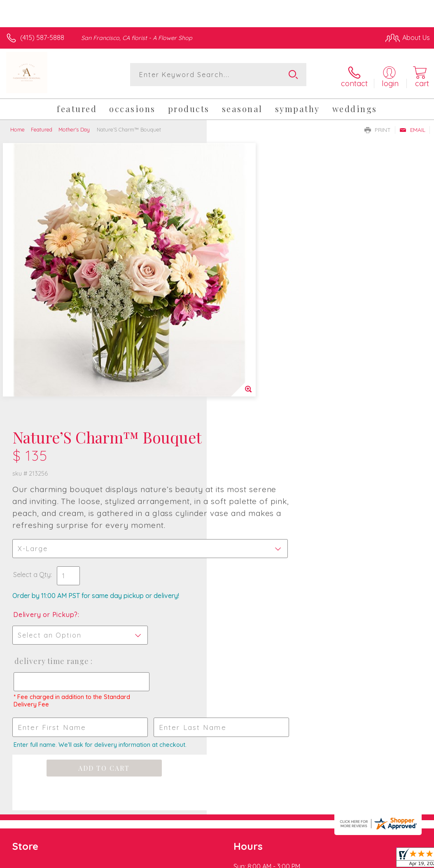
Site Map (400, 773)
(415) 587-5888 (42, 38)
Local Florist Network (349, 773)
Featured (42, 127)
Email (412, 127)
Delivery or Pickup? (252, 338)
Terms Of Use (241, 773)
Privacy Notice (290, 773)
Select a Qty (239, 298)
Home (17, 127)
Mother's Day (74, 127)
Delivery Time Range (258, 384)
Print (378, 127)
